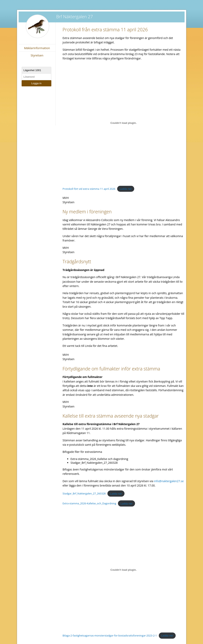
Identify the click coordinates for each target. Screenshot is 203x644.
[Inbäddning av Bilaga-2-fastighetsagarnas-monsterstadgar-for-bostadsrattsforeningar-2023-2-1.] (124, 570)
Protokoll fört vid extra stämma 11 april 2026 (89, 189)
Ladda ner (126, 189)
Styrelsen (37, 55)
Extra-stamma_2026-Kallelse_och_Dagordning (89, 504)
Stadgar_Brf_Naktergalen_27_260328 (84, 494)
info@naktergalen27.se (169, 481)
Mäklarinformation (37, 48)
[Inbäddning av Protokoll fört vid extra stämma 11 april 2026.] (124, 123)
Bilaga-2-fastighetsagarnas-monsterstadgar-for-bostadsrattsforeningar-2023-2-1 (110, 635)
